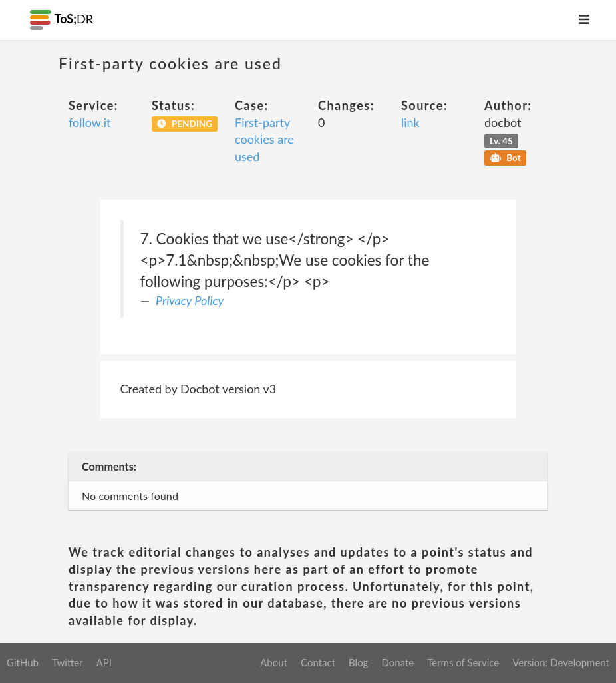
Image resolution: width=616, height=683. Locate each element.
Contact (318, 662)
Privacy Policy (190, 300)
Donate (397, 662)
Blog (358, 662)
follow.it (90, 122)
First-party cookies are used (264, 139)
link (410, 122)
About (274, 662)
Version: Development (561, 662)
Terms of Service (463, 662)
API (103, 662)
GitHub (23, 662)
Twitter (68, 662)
